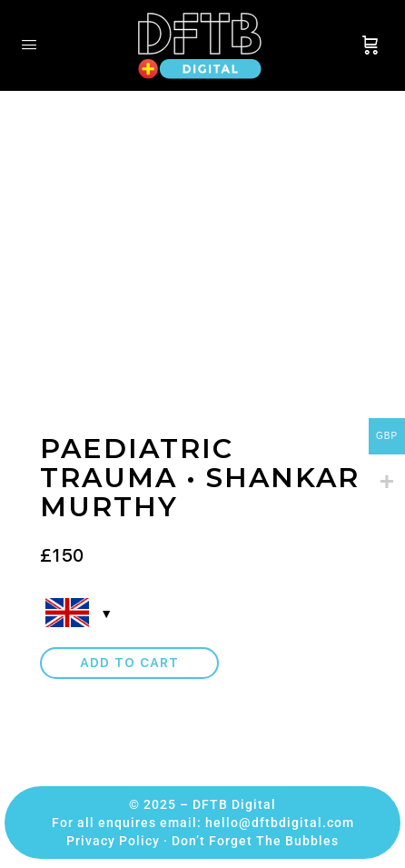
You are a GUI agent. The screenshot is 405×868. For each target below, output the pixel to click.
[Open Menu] (29, 44)
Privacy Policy (113, 841)
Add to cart (129, 663)
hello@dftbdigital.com (280, 823)
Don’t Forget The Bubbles (255, 841)
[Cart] (370, 45)
